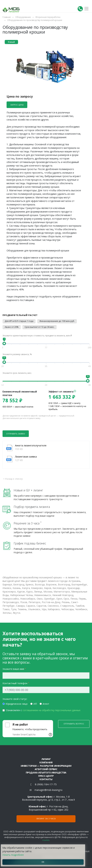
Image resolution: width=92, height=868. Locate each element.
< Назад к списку (13, 479)
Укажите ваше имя (13, 669)
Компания (46, 762)
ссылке (46, 840)
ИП (35, 704)
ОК (43, 862)
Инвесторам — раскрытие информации (46, 766)
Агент (46, 704)
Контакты (46, 779)
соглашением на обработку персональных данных (51, 710)
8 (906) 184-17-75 (46, 784)
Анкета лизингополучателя (31, 445)
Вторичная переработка (48, 17)
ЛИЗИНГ (46, 759)
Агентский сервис (46, 769)
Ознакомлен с (43, 710)
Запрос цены (17, 105)
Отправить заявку (16, 434)
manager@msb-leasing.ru (48, 790)
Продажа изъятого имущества (46, 773)
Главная (7, 17)
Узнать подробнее (13, 855)
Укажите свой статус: (15, 699)
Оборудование (23, 17)
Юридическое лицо (17, 704)
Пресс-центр (46, 776)
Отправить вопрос (74, 724)
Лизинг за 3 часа (46, 819)
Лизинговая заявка (26, 457)
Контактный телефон (15, 683)
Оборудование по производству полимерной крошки (35, 20)
